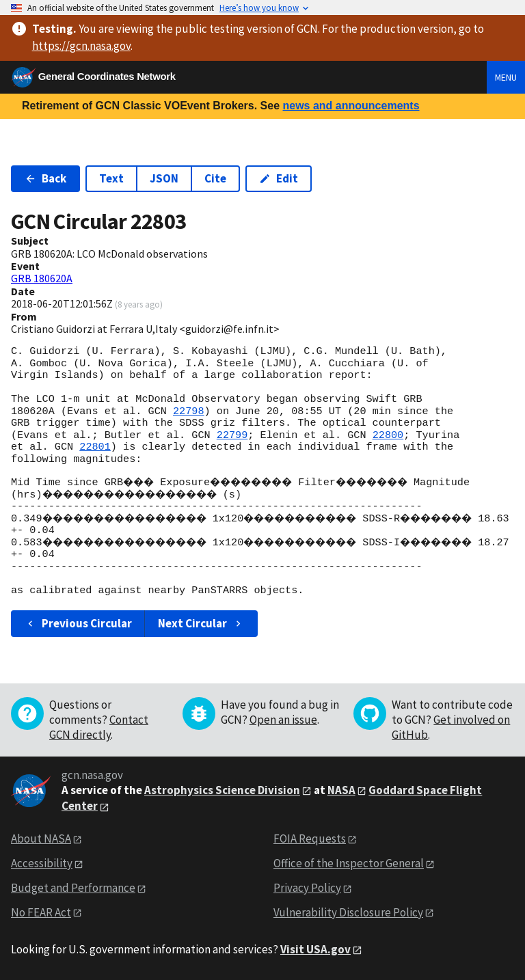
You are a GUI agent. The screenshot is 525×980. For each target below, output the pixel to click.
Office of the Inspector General (349, 863)
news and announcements (351, 106)
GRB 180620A (42, 278)
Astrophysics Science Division (222, 790)
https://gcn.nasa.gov (81, 46)
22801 (95, 447)
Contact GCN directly (99, 727)
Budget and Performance (73, 888)
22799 (232, 435)
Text (111, 178)
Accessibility (42, 863)
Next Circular (201, 623)
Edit (279, 178)
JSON (164, 178)
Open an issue (283, 720)
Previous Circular (78, 623)
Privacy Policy (307, 888)
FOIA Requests (310, 839)
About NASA (41, 839)
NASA (341, 790)
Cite (215, 178)
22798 (189, 411)
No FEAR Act (41, 912)
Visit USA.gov (315, 949)
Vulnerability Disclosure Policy (348, 912)
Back (45, 178)
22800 (388, 435)
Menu (506, 77)
